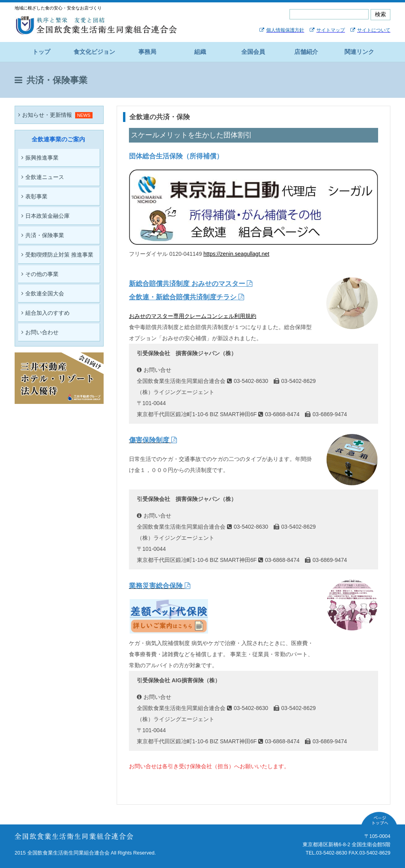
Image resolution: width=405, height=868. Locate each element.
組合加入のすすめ (45, 313)
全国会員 (253, 52)
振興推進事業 (40, 158)
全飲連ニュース (43, 177)
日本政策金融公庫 (45, 216)
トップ (41, 52)
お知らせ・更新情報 (45, 115)
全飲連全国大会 (43, 293)
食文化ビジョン (94, 52)
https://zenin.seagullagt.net (236, 254)
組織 (200, 52)
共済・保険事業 (43, 235)
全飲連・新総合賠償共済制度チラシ (186, 297)
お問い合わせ (40, 332)
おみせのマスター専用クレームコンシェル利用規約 (193, 316)
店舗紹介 (306, 52)
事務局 (147, 52)
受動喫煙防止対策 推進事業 (57, 255)
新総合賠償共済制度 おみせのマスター (191, 284)
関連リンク (359, 52)
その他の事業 (40, 274)
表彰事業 (34, 196)
